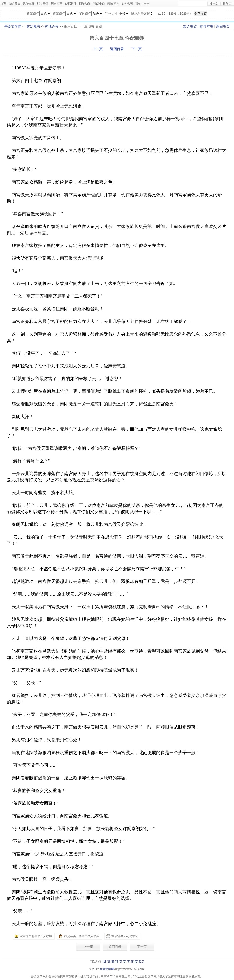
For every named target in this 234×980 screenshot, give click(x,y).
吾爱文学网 (13, 26)
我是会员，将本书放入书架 (82, 936)
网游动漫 (85, 4)
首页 (3, 4)
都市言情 (43, 4)
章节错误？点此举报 (125, 936)
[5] (120, 962)
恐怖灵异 (113, 4)
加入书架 (190, 26)
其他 (138, 4)
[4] (116, 962)
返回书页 (223, 26)
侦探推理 (71, 4)
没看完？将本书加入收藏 (36, 936)
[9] (137, 962)
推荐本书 (207, 26)
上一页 (98, 49)
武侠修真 (28, 4)
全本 (147, 4)
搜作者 (227, 4)
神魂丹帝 (52, 26)
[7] (129, 962)
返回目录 (117, 49)
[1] (104, 962)
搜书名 (214, 4)
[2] (108, 962)
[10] (142, 962)
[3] (112, 962)
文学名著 (127, 4)
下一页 (136, 49)
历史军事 (57, 4)
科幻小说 (99, 4)
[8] (132, 962)
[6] (124, 962)
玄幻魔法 (14, 4)
